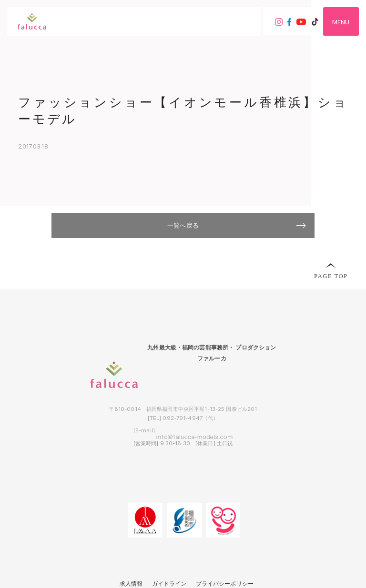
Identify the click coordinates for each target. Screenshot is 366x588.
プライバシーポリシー (225, 584)
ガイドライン (169, 584)
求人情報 (131, 584)
